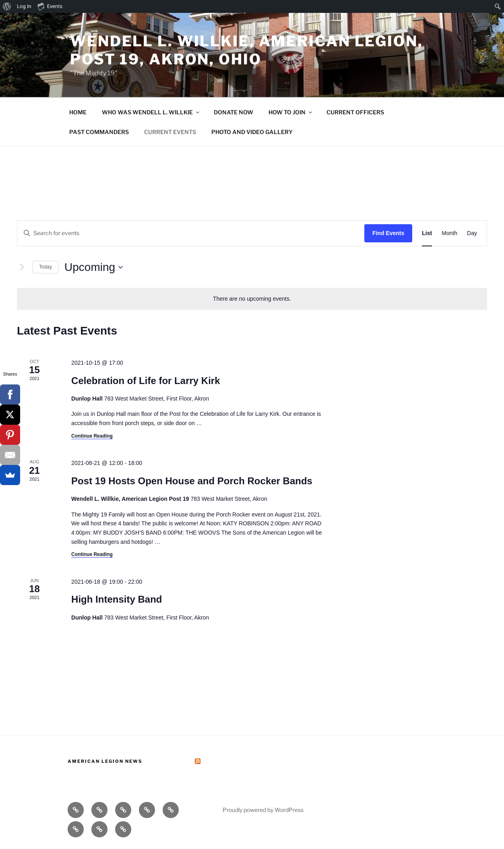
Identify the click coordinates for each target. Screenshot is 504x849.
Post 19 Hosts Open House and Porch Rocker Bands (192, 481)
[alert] (252, 299)
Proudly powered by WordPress (263, 810)
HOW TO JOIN (291, 112)
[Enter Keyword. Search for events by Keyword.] (191, 233)
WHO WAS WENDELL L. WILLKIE (151, 112)
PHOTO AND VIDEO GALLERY (252, 132)
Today (45, 267)
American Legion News (105, 761)
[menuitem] (7, 6)
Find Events (388, 233)
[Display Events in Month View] (449, 233)
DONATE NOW (233, 112)
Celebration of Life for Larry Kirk (146, 381)
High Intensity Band (117, 599)
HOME (78, 112)
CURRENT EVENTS (170, 132)
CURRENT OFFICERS (355, 112)
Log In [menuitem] (24, 6)
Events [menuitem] (50, 6)
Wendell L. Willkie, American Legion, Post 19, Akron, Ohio (247, 50)
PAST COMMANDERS (99, 132)
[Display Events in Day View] (472, 233)
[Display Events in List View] (427, 233)
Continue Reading (92, 436)
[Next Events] (22, 267)
